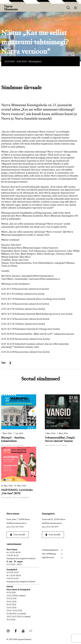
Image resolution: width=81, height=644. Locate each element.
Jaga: (4, 363)
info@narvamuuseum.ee (17, 523)
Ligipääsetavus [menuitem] (48, 558)
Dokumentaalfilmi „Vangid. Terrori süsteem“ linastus (60, 440)
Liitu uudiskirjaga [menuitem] (49, 554)
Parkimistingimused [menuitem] (50, 550)
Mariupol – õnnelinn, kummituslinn (13, 440)
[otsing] (68, 8)
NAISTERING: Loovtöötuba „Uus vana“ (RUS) (17, 492)
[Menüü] (76, 8)
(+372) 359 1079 (51, 527)
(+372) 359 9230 (16, 527)
